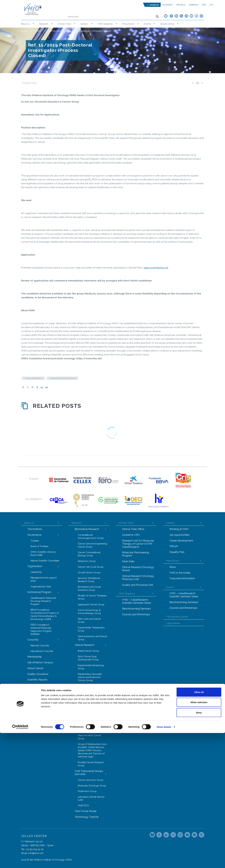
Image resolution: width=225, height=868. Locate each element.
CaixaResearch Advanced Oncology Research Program (43, 601)
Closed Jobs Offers (34, 378)
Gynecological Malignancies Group (92, 688)
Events (147, 24)
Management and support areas (44, 579)
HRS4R (174, 546)
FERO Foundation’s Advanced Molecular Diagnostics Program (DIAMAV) (41, 629)
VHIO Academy (105, 24)
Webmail (194, 5)
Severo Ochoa (167, 24)
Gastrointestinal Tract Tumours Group (88, 728)
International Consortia (42, 651)
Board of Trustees (39, 546)
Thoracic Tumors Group (90, 709)
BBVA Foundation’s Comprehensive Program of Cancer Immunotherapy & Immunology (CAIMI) (45, 614)
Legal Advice (173, 623)
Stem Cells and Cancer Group (89, 620)
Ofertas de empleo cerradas (63, 378)
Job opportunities (179, 535)
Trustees (35, 541)
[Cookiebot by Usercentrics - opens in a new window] (20, 862)
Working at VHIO (179, 529)
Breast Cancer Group (88, 651)
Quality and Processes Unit (137, 585)
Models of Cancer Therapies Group (92, 597)
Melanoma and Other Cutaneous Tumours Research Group (88, 718)
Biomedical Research (87, 529)
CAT (211, 5)
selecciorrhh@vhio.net (156, 268)
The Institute (35, 529)
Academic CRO (131, 535)
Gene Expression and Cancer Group (92, 638)
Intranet (168, 5)
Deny (199, 847)
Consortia (33, 640)
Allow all (199, 827)
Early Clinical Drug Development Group (88, 658)
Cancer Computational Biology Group (89, 554)
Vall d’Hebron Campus (40, 662)
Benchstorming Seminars (136, 609)
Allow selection (199, 837)
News (173, 567)
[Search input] (111, 17)
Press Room (128, 24)
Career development (181, 541)
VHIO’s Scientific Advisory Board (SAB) (43, 553)
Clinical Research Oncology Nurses (138, 569)
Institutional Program (39, 592)
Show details (164, 862)
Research (44, 24)
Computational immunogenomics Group (91, 536)
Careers (84, 24)
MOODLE (181, 5)
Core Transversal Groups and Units (89, 773)
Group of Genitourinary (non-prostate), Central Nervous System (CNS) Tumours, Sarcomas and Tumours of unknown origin (93, 750)
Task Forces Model (86, 811)
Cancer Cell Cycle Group (91, 567)
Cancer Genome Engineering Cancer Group (92, 545)
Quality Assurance (38, 674)
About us (25, 24)
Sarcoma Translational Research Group (89, 580)
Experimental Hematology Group (91, 667)
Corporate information (182, 578)
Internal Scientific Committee (45, 561)
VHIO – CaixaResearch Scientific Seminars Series (137, 601)
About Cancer (35, 668)
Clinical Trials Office (133, 529)
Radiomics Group (87, 561)
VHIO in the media (180, 573)
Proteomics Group (87, 791)
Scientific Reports (37, 680)
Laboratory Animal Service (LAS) (91, 798)
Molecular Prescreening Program (135, 554)
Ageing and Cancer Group (91, 605)
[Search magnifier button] (157, 17)
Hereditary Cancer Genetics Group (92, 696)
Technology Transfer (87, 817)
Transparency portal (177, 617)
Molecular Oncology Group (92, 786)
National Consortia (40, 646)
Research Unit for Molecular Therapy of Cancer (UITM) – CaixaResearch (138, 544)
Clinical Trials (64, 24)
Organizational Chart (41, 587)
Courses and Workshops (136, 614)
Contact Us (34, 685)
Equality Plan (177, 552)
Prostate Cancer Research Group (91, 764)
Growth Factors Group (89, 573)
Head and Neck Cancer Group (89, 737)
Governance (34, 535)
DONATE (154, 5)
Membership (35, 657)
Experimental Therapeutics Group (91, 629)
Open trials (128, 561)
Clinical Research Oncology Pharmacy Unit (138, 578)
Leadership (36, 572)
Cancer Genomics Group (91, 780)
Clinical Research (84, 645)
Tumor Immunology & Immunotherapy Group (89, 612)
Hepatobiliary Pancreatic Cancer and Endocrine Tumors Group (90, 677)
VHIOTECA (83, 806)
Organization (35, 566)
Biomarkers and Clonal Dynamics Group (89, 588)
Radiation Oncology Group (91, 703)
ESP (204, 5)
